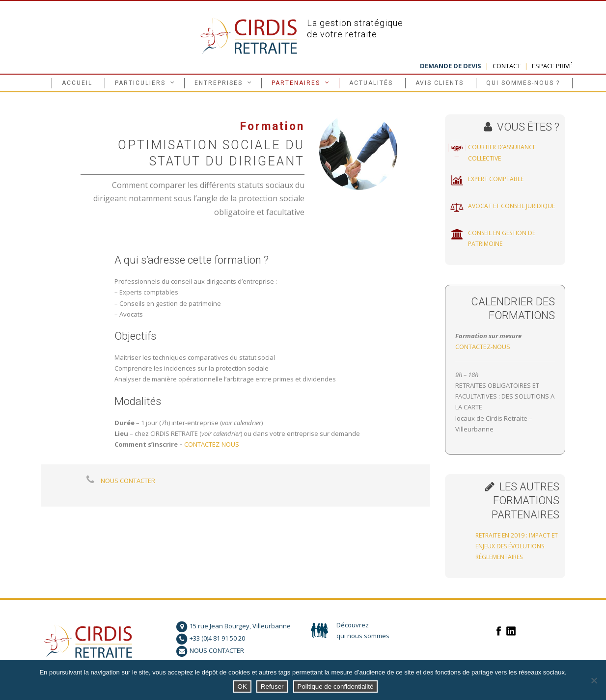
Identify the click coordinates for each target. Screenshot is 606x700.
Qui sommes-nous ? (523, 83)
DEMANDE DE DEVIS (451, 66)
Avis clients (440, 83)
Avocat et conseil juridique (511, 206)
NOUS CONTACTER (128, 481)
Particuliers (140, 83)
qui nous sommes (363, 636)
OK (242, 687)
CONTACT (507, 66)
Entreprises (219, 83)
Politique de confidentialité (336, 687)
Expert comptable (496, 179)
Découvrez (353, 625)
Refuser (272, 687)
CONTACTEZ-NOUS (212, 444)
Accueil (77, 83)
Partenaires (296, 83)
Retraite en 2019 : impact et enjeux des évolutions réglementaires (517, 546)
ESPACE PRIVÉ (552, 66)
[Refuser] (594, 680)
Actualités (371, 83)
